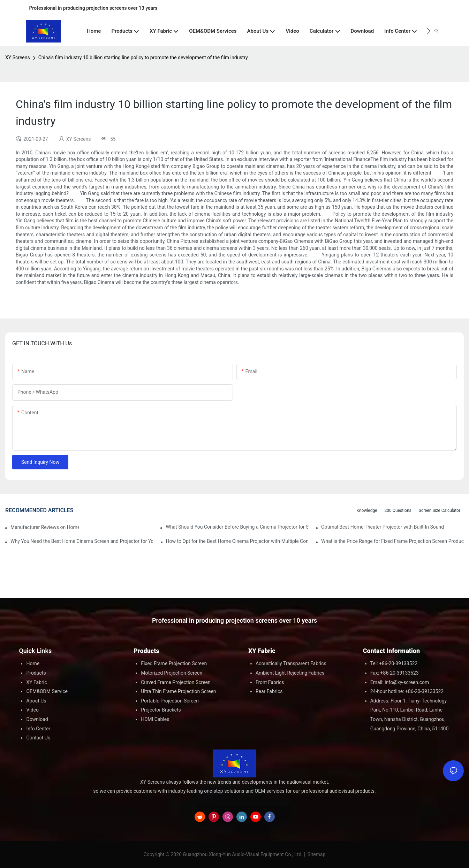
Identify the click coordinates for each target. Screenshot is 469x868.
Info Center (38, 729)
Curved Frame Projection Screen (176, 682)
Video (32, 710)
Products (36, 673)
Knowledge (367, 510)
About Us (36, 701)
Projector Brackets (161, 710)
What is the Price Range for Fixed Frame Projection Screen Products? (392, 541)
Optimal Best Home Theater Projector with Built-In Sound (383, 527)
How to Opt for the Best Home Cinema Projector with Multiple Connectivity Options (237, 541)
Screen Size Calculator (440, 510)
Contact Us (38, 738)
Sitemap (316, 854)
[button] (429, 31)
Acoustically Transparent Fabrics (291, 663)
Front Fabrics (270, 682)
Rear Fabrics (269, 691)
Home (33, 663)
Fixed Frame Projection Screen (174, 663)
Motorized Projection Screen (172, 673)
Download (37, 719)
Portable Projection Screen (170, 701)
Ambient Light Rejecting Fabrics (290, 673)
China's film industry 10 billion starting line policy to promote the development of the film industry (143, 57)
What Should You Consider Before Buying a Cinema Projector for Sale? (237, 527)
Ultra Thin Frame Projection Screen (178, 691)
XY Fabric (36, 682)
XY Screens (18, 57)
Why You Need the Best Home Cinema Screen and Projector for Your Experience (82, 541)
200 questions (398, 510)
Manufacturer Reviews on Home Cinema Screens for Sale (45, 527)
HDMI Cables (155, 719)
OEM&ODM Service (47, 691)
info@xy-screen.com (407, 682)
